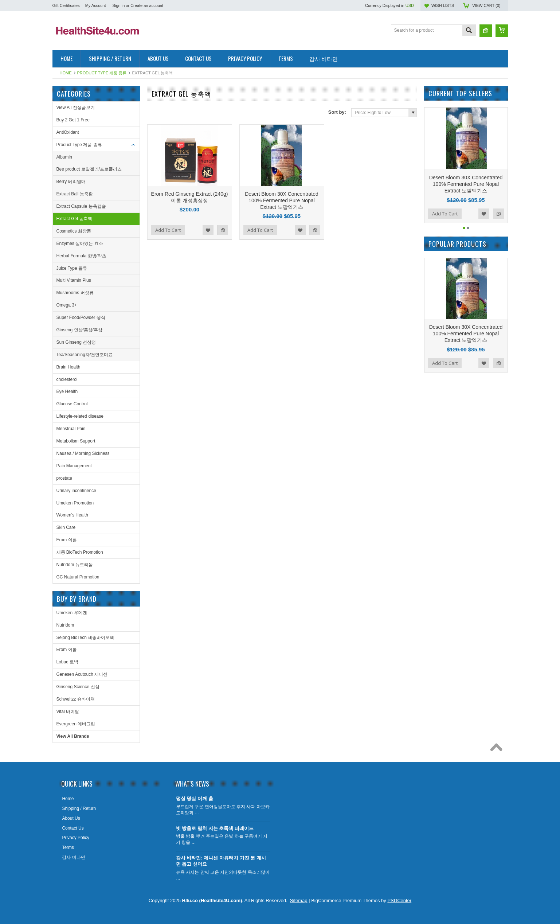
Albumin (64, 157)
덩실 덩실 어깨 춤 (195, 798)
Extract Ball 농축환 (75, 194)
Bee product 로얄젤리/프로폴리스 (89, 169)
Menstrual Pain (71, 429)
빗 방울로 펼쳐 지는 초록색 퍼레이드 (215, 828)
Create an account (147, 5)
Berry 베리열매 (71, 182)
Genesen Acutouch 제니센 (82, 674)
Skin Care (66, 527)
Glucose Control (72, 404)
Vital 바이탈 (68, 711)
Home (66, 73)
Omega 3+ (67, 305)
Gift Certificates (66, 5)
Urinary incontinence (76, 491)
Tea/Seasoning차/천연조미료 (85, 355)
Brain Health (68, 367)
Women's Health (72, 515)
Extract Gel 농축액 (75, 219)
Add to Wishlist (208, 230)
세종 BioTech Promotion (80, 552)
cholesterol (67, 379)
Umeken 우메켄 (72, 613)
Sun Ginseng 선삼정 (76, 342)
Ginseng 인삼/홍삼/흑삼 (80, 330)
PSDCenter (399, 900)
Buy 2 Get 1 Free (73, 120)
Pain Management (74, 466)
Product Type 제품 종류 (102, 73)
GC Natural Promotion (78, 577)
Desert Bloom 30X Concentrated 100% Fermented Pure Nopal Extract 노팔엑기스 (282, 200)
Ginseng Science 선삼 (78, 687)
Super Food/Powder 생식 (81, 317)
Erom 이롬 (67, 540)
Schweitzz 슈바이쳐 (76, 699)
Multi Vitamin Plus (74, 280)
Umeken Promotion (75, 503)
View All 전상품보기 (76, 108)
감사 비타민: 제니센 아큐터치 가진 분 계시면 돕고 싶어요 (221, 861)
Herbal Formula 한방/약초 (81, 256)
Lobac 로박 (67, 662)
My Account (96, 5)
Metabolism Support (76, 441)
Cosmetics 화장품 (74, 231)
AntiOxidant (68, 132)
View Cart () (486, 5)
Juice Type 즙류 (72, 268)
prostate (64, 478)
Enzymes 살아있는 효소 (80, 243)
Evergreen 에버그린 (76, 724)
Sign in (119, 5)
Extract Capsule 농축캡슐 (81, 206)
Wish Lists (443, 5)
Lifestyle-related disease (80, 416)
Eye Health (67, 391)
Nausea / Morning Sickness (83, 453)
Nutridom (65, 625)
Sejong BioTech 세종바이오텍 (85, 638)
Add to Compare (223, 230)
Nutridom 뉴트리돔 (75, 565)
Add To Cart (168, 230)
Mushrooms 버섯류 (75, 293)
